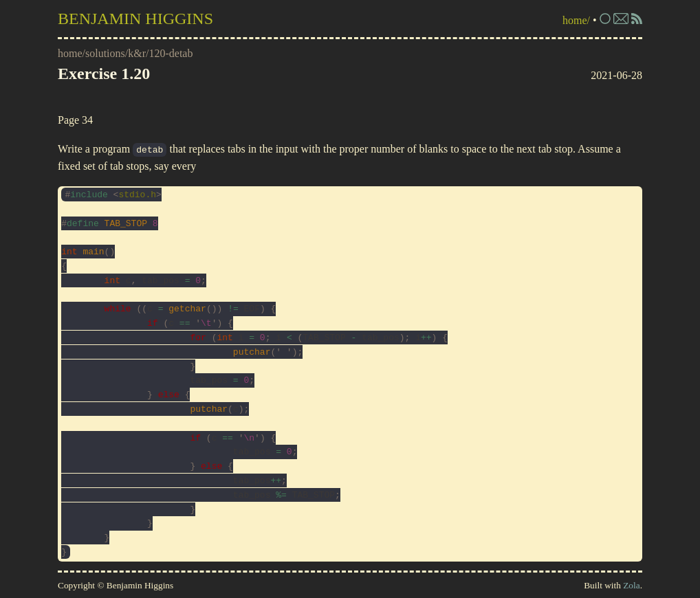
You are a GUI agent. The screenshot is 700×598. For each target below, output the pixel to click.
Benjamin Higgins (135, 19)
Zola (631, 585)
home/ (576, 20)
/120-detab (169, 53)
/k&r (135, 53)
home (70, 53)
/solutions (104, 53)
